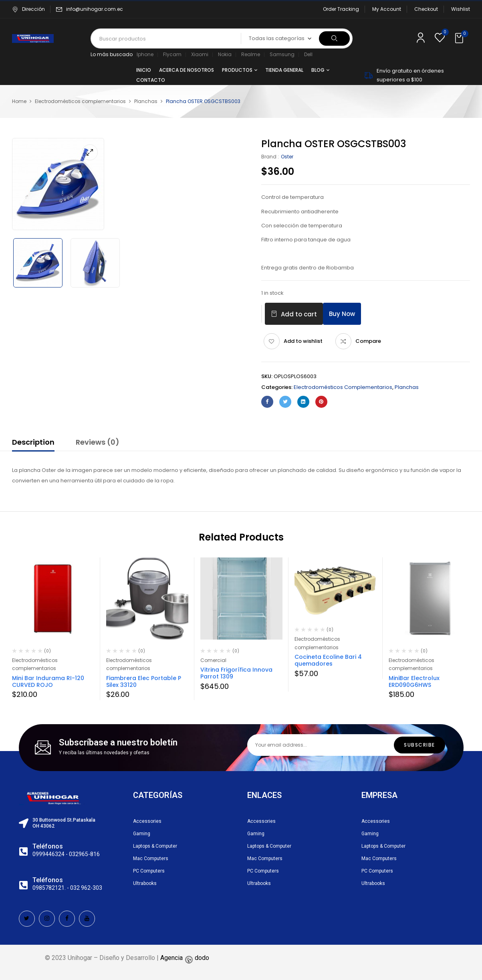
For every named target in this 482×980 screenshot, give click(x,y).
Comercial (213, 660)
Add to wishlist (303, 341)
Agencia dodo (185, 958)
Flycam (172, 54)
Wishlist (461, 9)
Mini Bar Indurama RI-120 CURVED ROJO (48, 681)
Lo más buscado (112, 54)
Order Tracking (341, 9)
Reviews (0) (98, 442)
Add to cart (299, 314)
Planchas (146, 101)
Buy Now (342, 314)
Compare (368, 341)
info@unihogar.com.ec (95, 9)
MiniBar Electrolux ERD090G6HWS (414, 681)
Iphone (145, 54)
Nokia (225, 54)
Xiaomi (200, 54)
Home (19, 101)
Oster (287, 157)
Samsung (282, 54)
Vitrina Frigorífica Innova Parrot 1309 (236, 673)
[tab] (33, 443)
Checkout (426, 9)
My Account (387, 9)
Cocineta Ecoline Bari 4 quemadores (328, 660)
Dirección (28, 9)
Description (33, 442)
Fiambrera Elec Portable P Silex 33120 (144, 681)
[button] (460, 38)
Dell (308, 54)
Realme (251, 54)
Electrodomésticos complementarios (80, 101)
